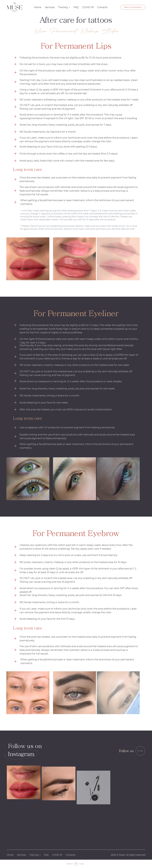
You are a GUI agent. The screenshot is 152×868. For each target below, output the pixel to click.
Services (50, 7)
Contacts (102, 7)
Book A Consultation (133, 7)
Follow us (126, 751)
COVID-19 (88, 7)
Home (38, 7)
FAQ (76, 7)
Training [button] (63, 7)
